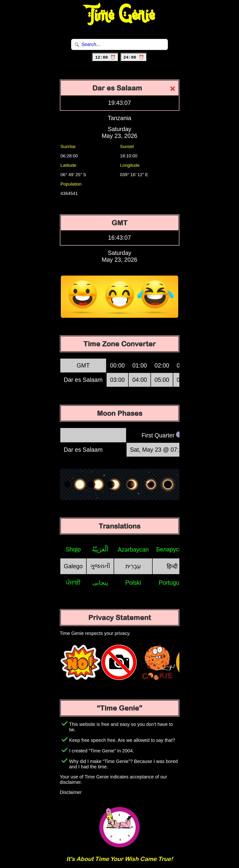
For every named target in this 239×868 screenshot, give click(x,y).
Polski (133, 583)
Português (172, 583)
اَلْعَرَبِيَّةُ (100, 549)
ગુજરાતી (100, 566)
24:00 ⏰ (134, 57)
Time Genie (120, 15)
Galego (73, 566)
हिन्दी (172, 566)
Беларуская (172, 549)
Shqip (73, 549)
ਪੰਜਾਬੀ (73, 583)
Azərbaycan (133, 550)
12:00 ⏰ (105, 57)
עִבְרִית (133, 566)
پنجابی (100, 583)
